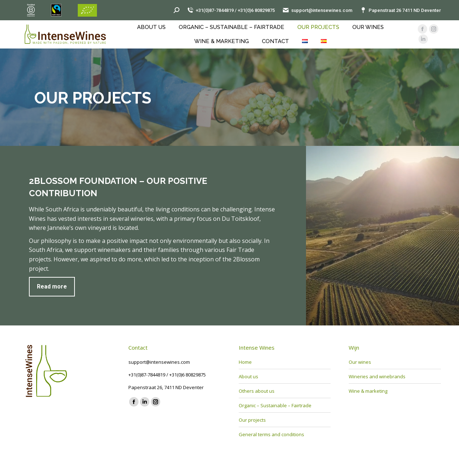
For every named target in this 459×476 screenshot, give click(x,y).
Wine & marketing (368, 391)
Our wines (360, 362)
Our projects (252, 420)
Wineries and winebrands (377, 376)
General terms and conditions (271, 434)
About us (248, 376)
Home (245, 362)
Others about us (257, 391)
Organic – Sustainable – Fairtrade (275, 405)
